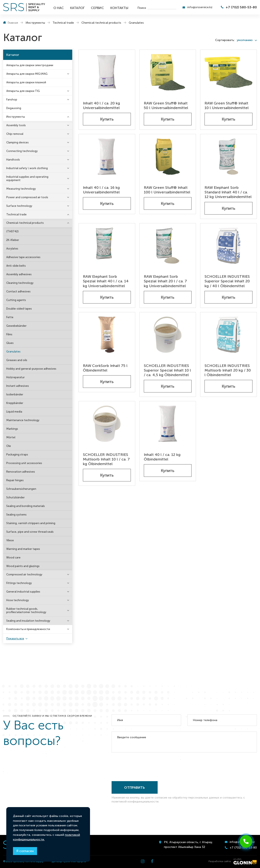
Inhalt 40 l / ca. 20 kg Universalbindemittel (101, 105)
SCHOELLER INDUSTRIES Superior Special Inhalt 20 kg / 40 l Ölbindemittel (227, 281)
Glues (10, 343)
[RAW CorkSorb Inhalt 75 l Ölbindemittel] (107, 335)
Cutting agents (16, 300)
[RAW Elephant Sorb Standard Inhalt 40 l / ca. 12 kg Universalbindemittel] (228, 157)
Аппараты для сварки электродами (30, 65)
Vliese (10, 540)
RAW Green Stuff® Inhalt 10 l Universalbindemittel (227, 105)
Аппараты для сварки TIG (23, 91)
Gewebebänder (16, 326)
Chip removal (15, 134)
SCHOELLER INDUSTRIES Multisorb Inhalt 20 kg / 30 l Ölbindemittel (228, 370)
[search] (162, 7)
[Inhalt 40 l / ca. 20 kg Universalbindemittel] (107, 72)
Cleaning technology (20, 283)
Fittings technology (19, 583)
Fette (10, 317)
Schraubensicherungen (21, 489)
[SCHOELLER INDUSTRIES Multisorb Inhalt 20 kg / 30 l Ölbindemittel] (228, 335)
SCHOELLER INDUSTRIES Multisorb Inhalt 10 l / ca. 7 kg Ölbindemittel (106, 459)
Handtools (13, 160)
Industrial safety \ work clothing (27, 168)
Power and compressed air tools (27, 197)
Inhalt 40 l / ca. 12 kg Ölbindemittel (162, 457)
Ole (9, 446)
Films (9, 334)
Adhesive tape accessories (23, 257)
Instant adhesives (18, 386)
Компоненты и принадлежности (28, 629)
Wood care (13, 557)
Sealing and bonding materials (26, 506)
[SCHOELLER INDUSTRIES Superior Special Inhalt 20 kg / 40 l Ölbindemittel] (228, 246)
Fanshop (12, 100)
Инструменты (16, 117)
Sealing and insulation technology (28, 621)
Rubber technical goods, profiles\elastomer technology (26, 610)
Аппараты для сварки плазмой (26, 82)
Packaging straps (17, 455)
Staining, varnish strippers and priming (31, 523)
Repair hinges (15, 480)
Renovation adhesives (21, 472)
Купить (107, 119)
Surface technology (19, 206)
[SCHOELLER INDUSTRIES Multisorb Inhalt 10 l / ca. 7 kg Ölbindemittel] (107, 424)
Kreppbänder (15, 403)
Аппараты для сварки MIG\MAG (27, 74)
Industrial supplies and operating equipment (27, 178)
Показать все (15, 638)
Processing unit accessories (24, 463)
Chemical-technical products (25, 223)
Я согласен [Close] (25, 851)
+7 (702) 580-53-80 (241, 7)
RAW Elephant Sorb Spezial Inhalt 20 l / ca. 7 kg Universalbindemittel (165, 281)
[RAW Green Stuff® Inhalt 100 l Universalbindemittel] (168, 157)
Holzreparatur (15, 377)
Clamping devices (17, 142)
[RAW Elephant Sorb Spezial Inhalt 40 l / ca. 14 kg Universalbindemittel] (107, 246)
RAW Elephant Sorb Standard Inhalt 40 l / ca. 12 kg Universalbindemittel (228, 192)
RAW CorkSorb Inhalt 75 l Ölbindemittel (105, 368)
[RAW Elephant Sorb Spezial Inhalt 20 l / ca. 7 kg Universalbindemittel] (168, 246)
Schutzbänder (15, 497)
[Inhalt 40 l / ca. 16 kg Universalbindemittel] (107, 157)
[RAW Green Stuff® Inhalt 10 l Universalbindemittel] (228, 72)
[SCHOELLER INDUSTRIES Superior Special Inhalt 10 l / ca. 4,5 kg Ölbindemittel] (168, 335)
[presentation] (143, 766)
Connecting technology (22, 151)
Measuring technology (21, 189)
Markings (12, 429)
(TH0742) (12, 231)
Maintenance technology (23, 420)
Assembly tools (16, 125)
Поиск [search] (142, 8)
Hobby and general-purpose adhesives (31, 369)
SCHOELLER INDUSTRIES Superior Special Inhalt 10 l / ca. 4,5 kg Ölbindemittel (167, 370)
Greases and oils (17, 360)
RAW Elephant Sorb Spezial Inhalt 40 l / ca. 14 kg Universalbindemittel (106, 281)
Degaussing (14, 108)
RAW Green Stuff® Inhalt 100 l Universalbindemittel (167, 190)
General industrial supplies (23, 592)
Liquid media (14, 412)
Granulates (13, 352)
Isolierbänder (15, 394)
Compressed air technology (24, 574)
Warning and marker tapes (23, 549)
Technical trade (16, 214)
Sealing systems (16, 515)
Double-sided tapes (19, 309)
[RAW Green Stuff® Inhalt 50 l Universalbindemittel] (168, 72)
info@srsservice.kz (200, 7)
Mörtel (11, 437)
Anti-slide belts (16, 266)
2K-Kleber (13, 240)
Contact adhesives (18, 291)
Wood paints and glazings (23, 566)
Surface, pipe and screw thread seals (30, 532)
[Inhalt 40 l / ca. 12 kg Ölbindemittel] (168, 424)
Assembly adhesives (19, 274)
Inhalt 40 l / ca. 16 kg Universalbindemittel (101, 190)
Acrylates (12, 249)
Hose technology (18, 600)
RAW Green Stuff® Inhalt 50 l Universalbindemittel (166, 105)
